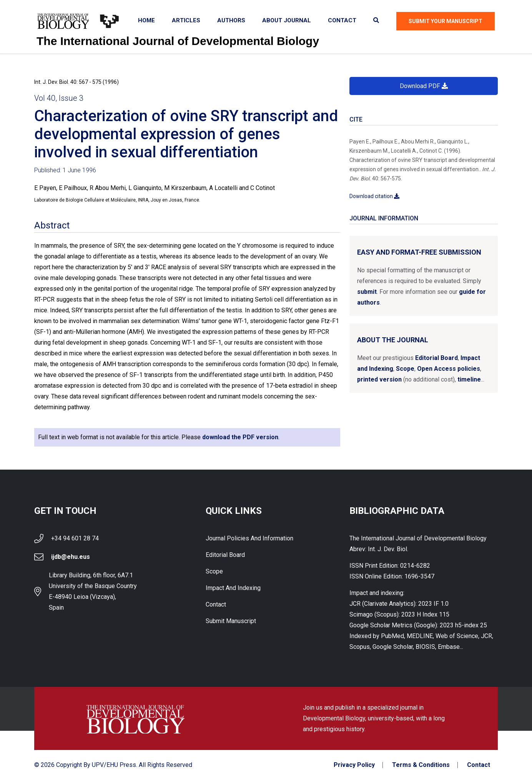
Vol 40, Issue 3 (59, 98)
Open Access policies (449, 369)
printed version (379, 379)
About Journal (287, 20)
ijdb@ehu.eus (71, 557)
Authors (231, 20)
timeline (469, 379)
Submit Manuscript (231, 621)
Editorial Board (436, 358)
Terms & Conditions (421, 765)
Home (146, 20)
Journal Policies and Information (249, 538)
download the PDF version (240, 437)
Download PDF (424, 86)
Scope (405, 369)
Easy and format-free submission (419, 252)
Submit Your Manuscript (446, 21)
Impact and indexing (233, 588)
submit (367, 292)
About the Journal (393, 340)
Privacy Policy (354, 765)
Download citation (374, 196)
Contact (342, 20)
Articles (186, 20)
